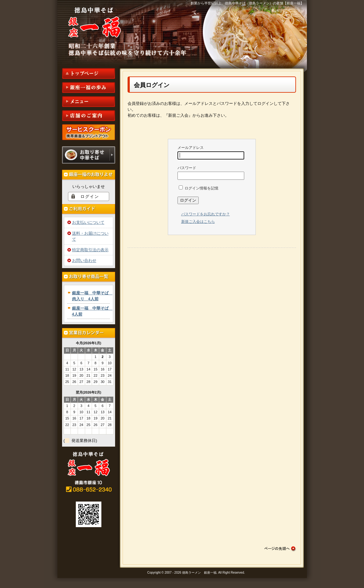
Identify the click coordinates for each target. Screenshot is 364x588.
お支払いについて (88, 222)
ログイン (90, 196)
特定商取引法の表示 (90, 250)
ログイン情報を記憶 (199, 188)
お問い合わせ (84, 260)
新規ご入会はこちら (198, 222)
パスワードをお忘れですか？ (206, 214)
